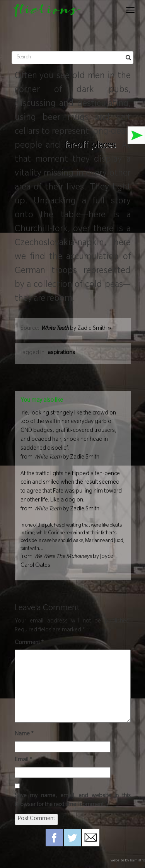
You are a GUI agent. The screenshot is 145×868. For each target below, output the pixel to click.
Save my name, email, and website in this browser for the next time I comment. (73, 801)
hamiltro (137, 861)
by (76, 329)
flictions (43, 12)
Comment (29, 643)
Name (24, 735)
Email (23, 761)
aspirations (61, 353)
